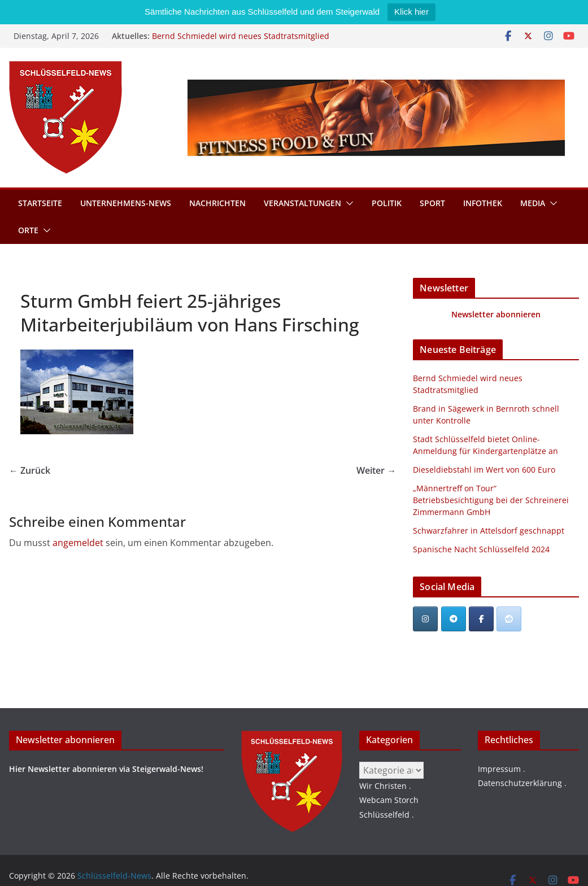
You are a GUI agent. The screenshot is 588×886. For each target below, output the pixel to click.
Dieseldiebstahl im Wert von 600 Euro (484, 470)
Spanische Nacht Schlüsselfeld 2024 (481, 549)
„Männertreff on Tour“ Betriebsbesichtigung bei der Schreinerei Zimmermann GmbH (491, 500)
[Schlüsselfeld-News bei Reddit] (509, 619)
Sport (432, 203)
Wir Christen (383, 786)
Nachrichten (217, 203)
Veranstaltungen (302, 203)
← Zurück (30, 470)
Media (533, 203)
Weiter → (376, 470)
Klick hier (411, 12)
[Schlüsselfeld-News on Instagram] (425, 619)
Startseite (40, 203)
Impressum (499, 769)
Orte (28, 230)
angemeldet (78, 543)
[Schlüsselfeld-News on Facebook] (481, 619)
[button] (347, 203)
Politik (387, 203)
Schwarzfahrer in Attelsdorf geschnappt (489, 531)
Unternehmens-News (126, 203)
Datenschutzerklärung (520, 783)
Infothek (483, 203)
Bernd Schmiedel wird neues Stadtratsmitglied (241, 36)
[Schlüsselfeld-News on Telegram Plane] (454, 619)
